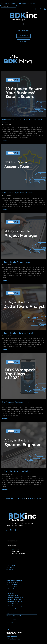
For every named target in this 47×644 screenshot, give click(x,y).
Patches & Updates (13, 604)
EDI (8, 591)
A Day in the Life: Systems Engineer (17, 471)
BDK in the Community (14, 572)
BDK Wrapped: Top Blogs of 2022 (16, 402)
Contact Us (10, 618)
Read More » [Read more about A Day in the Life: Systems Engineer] (6, 489)
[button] (24, 24)
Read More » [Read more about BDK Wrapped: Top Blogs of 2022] (6, 418)
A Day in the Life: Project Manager (16, 262)
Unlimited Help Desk (13, 608)
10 (32, 499)
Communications (12, 587)
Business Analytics (12, 582)
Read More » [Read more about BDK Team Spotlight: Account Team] (6, 209)
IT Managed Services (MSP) (15, 597)
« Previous (10, 499)
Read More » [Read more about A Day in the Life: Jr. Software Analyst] (6, 349)
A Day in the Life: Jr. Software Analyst (17, 333)
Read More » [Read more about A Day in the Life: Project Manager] (6, 280)
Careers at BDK (11, 620)
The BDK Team (11, 570)
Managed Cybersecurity (14, 599)
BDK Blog (10, 622)
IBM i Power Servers (13, 595)
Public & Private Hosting (14, 606)
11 (35, 499)
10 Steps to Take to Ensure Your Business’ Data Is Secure (22, 121)
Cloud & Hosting (12, 585)
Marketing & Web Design (14, 602)
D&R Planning (11, 589)
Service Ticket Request (14, 616)
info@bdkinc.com (13, 639)
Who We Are (11, 568)
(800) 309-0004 (12, 637)
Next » (39, 499)
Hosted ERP (10, 593)
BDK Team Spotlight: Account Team (17, 193)
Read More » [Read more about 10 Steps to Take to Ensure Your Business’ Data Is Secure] (6, 140)
